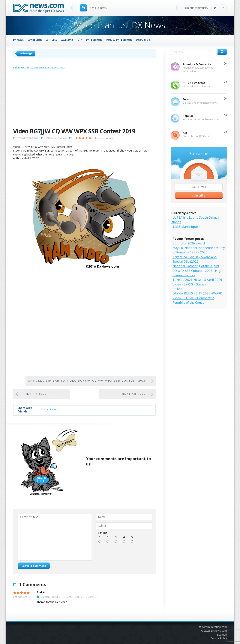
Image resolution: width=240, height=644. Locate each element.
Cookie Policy (219, 638)
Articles (52, 40)
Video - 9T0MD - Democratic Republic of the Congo (193, 300)
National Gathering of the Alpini (196, 266)
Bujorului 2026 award (189, 243)
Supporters (143, 40)
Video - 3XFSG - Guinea (189, 284)
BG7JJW (25, 67)
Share (45, 409)
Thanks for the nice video (52, 602)
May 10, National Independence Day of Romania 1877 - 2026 (199, 250)
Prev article (35, 394)
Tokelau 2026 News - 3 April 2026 (197, 280)
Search (222, 52)
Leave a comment (106, 138)
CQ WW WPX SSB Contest (44, 67)
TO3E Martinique (185, 227)
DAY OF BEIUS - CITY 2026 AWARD (197, 293)
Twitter (215, 8)
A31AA (177, 289)
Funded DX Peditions (119, 40)
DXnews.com (219, 631)
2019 (62, 67)
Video (16, 67)
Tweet (54, 409)
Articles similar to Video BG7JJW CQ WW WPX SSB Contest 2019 (87, 381)
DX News (18, 40)
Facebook (223, 8)
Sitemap (222, 635)
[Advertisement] (84, 99)
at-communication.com (213, 627)
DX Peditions (94, 40)
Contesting (35, 40)
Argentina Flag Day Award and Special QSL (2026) (195, 259)
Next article (134, 394)
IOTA (79, 40)
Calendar (67, 40)
